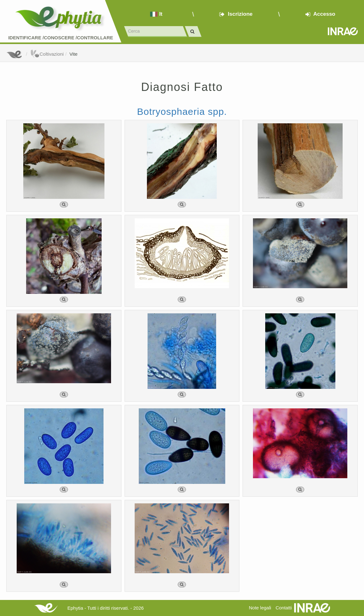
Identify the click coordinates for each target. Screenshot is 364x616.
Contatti (284, 608)
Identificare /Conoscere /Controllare (61, 38)
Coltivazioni (47, 54)
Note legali (260, 608)
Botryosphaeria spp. (182, 112)
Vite (74, 54)
